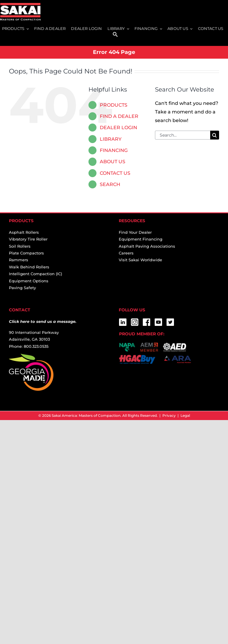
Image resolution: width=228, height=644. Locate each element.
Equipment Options (29, 281)
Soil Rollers (20, 246)
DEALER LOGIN (118, 128)
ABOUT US (113, 162)
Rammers (19, 260)
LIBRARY (111, 139)
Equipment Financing (141, 239)
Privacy (169, 415)
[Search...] (183, 135)
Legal (185, 415)
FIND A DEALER (119, 116)
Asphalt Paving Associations (147, 246)
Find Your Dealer (135, 232)
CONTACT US (115, 173)
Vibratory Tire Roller (28, 239)
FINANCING (114, 150)
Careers (126, 253)
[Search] (215, 135)
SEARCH (110, 184)
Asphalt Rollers (24, 232)
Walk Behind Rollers (29, 267)
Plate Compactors (26, 253)
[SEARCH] (115, 35)
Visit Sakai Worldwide (140, 260)
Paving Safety (22, 288)
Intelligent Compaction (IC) (35, 274)
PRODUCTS (114, 105)
